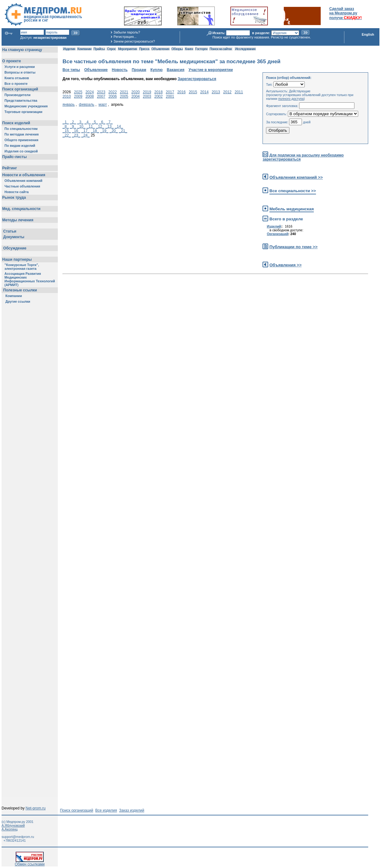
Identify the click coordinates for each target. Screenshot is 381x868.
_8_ (66, 126)
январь (69, 105)
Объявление (96, 70)
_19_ (104, 131)
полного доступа (291, 99)
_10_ (81, 126)
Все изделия (106, 810)
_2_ (73, 122)
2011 (239, 92)
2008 (90, 96)
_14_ (119, 126)
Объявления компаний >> (296, 177)
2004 (135, 96)
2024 (90, 92)
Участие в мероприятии (211, 70)
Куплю (156, 70)
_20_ (114, 131)
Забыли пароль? (127, 32)
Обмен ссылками (30, 863)
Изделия (69, 49)
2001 (170, 96)
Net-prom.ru (36, 808)
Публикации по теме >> (293, 247)
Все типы (71, 70)
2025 (78, 92)
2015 (193, 92)
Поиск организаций (77, 810)
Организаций (278, 234)
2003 (147, 96)
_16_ (76, 131)
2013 (216, 92)
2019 (147, 92)
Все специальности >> (293, 191)
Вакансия (176, 70)
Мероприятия (128, 49)
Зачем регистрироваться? (134, 41)
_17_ (85, 131)
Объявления (160, 49)
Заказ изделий (132, 810)
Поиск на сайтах (221, 49)
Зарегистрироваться (197, 79)
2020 (135, 92)
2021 (124, 92)
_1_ (66, 122)
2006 (113, 96)
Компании (84, 49)
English (368, 34)
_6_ (102, 122)
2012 (227, 92)
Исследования (245, 49)
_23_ (76, 135)
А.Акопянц (10, 829)
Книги (189, 49)
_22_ (67, 135)
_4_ (88, 122)
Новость (120, 70)
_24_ (85, 135)
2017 (170, 92)
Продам (139, 70)
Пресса (144, 49)
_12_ (100, 126)
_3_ (80, 122)
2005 (124, 96)
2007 (101, 96)
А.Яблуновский (13, 825)
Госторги (201, 49)
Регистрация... (125, 37)
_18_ (95, 131)
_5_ (95, 122)
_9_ (73, 126)
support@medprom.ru (18, 837)
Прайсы (99, 49)
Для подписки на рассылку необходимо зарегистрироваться (303, 157)
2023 (101, 92)
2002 (159, 96)
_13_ (110, 126)
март (103, 105)
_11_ (91, 126)
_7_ (109, 122)
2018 (159, 92)
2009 (78, 96)
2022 (113, 92)
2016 (181, 92)
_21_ (123, 131)
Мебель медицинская (292, 209)
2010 (67, 96)
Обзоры (177, 49)
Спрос (111, 49)
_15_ (67, 131)
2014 (205, 92)
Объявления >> (286, 265)
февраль (87, 105)
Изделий (274, 226)
